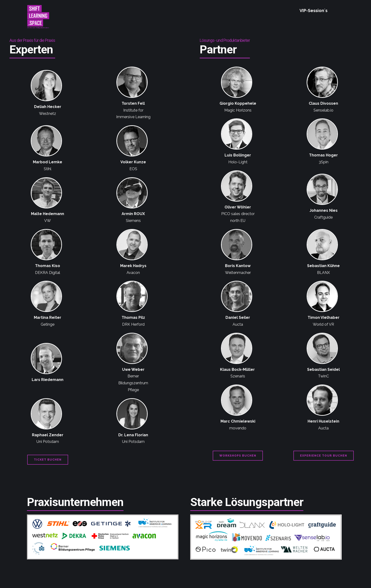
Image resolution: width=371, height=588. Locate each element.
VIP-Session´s (314, 11)
